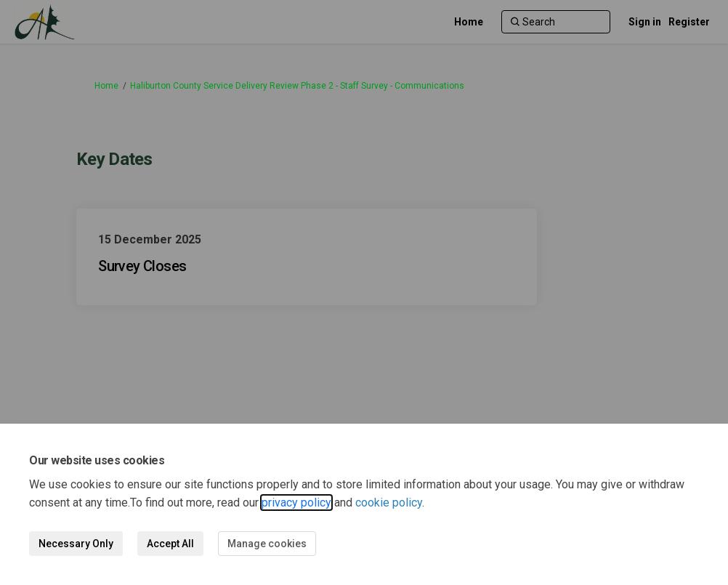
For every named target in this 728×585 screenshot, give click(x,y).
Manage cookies (267, 544)
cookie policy (389, 503)
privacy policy (296, 503)
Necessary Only (76, 544)
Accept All (170, 544)
